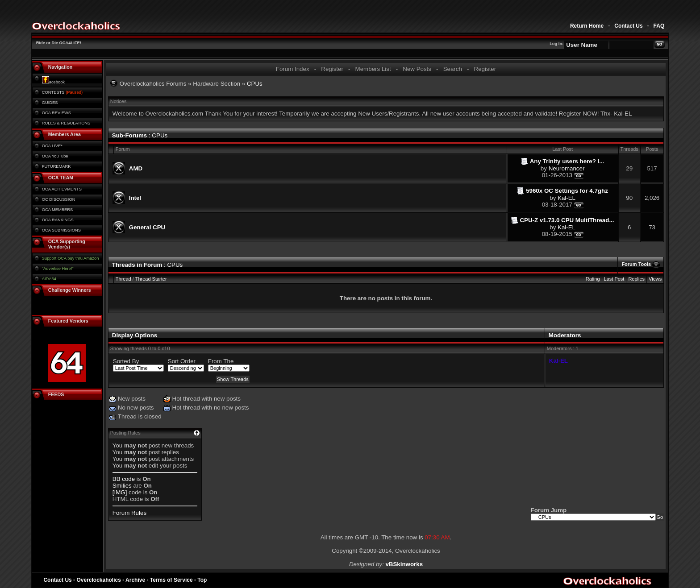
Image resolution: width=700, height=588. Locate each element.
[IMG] (120, 492)
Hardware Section (217, 84)
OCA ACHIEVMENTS (62, 189)
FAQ (659, 26)
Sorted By (126, 361)
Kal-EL (567, 198)
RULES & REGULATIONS (66, 123)
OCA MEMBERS (57, 210)
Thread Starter (151, 279)
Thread (123, 279)
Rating (593, 279)
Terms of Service (171, 580)
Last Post (614, 279)
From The (221, 361)
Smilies (122, 486)
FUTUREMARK (56, 166)
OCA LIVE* (52, 146)
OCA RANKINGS (58, 220)
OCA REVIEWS (56, 113)
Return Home (587, 26)
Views (655, 279)
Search (453, 69)
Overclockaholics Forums (153, 84)
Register (332, 69)
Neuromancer (567, 168)
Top (202, 580)
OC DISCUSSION (59, 199)
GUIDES (50, 103)
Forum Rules (129, 513)
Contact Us (628, 26)
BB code (124, 479)
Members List (373, 69)
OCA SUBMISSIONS (61, 230)
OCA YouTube (55, 156)
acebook (53, 82)
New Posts (417, 69)
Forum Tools (636, 264)
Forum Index (293, 69)
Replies (636, 279)
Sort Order (182, 361)
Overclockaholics (98, 580)
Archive (135, 580)
